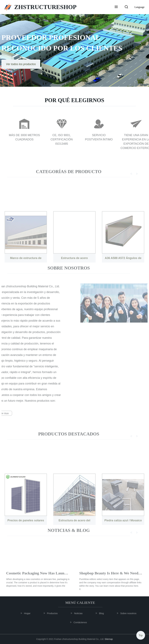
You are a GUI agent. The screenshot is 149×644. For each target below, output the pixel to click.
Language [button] (140, 7)
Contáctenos (81, 622)
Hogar (28, 613)
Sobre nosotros (130, 613)
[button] (116, 7)
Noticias (79, 613)
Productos (54, 613)
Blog (103, 613)
